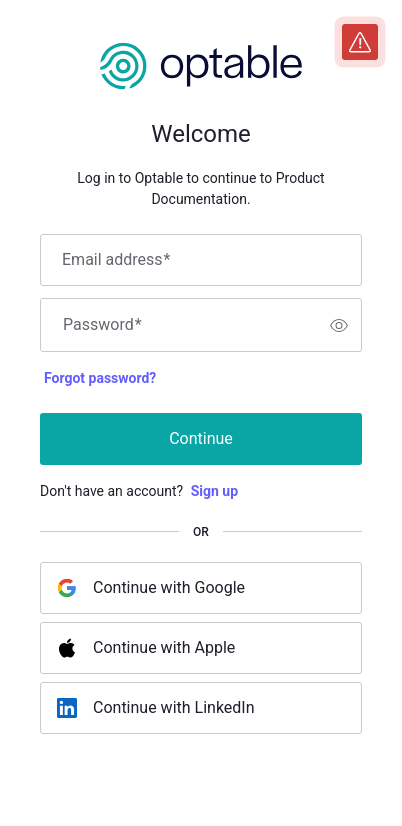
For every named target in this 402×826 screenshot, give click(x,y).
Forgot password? (100, 378)
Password (102, 325)
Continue (201, 438)
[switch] (339, 325)
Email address (116, 260)
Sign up (214, 491)
